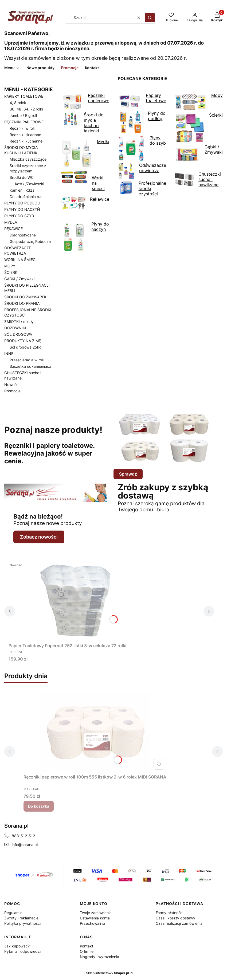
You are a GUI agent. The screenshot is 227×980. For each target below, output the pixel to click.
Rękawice (85, 203)
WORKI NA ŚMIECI (20, 260)
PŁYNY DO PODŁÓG (22, 203)
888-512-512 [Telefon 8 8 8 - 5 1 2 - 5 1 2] (23, 836)
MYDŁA (11, 222)
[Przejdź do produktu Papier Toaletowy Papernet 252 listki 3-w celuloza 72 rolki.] (75, 600)
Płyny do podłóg (142, 123)
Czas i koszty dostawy (175, 918)
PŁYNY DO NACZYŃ (22, 209)
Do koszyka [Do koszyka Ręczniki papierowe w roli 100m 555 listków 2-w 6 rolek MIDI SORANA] (39, 806)
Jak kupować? (17, 946)
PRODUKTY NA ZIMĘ (23, 341)
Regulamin (13, 913)
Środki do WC (22, 177)
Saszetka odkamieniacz (30, 366)
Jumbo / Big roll (23, 115)
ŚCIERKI (11, 272)
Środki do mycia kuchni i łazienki (82, 123)
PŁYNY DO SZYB (19, 216)
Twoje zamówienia (96, 913)
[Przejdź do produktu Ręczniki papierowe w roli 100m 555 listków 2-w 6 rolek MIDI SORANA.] (95, 732)
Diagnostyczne (23, 235)
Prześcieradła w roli (27, 360)
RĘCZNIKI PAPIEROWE (24, 122)
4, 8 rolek (18, 103)
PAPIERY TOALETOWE (24, 96)
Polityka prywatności (22, 923)
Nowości (12, 384)
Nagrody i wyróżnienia (99, 957)
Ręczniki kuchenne (26, 141)
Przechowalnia (93, 923)
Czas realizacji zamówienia (179, 923)
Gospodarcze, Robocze (30, 241)
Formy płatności (169, 913)
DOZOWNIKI (15, 328)
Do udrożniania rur (26, 197)
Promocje (12, 391)
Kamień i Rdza (22, 190)
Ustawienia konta (95, 918)
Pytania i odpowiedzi (22, 951)
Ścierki (199, 128)
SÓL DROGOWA (18, 334)
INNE (9, 353)
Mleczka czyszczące (28, 159)
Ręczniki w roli (22, 128)
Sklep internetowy (107, 973)
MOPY (10, 266)
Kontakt (87, 946)
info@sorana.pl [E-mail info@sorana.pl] (25, 845)
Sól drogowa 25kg (26, 347)
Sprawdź (128, 474)
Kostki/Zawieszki (30, 184)
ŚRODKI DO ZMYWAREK (25, 297)
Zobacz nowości (39, 537)
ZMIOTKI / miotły (19, 321)
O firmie (87, 951)
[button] (150, 18)
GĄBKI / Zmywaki (19, 279)
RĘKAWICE (13, 229)
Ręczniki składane (25, 135)
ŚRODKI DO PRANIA (22, 303)
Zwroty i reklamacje (21, 918)
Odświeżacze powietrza (142, 171)
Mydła (85, 154)
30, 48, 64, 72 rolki (26, 109)
